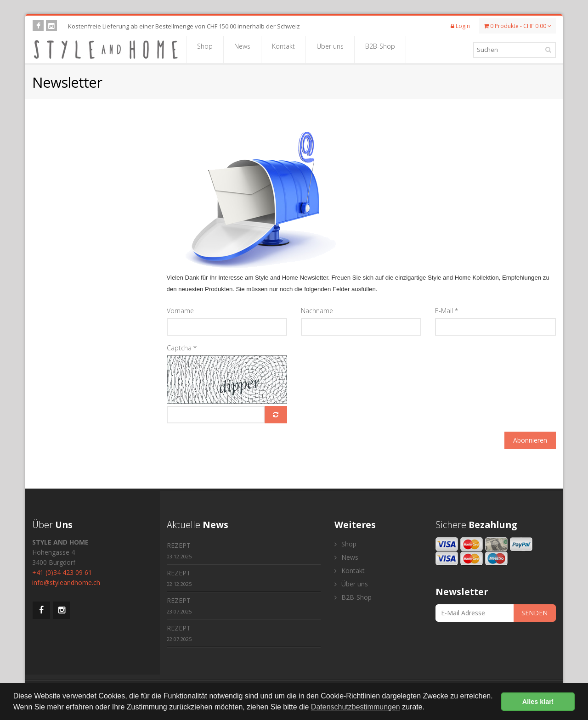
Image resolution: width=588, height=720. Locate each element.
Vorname (180, 311)
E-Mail (447, 311)
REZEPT (179, 550)
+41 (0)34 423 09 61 (62, 572)
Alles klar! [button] (538, 702)
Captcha (182, 348)
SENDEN (534, 613)
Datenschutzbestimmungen (356, 707)
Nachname (317, 311)
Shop (205, 49)
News (242, 49)
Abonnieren (530, 440)
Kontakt (283, 49)
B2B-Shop (380, 49)
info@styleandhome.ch (66, 582)
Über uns (330, 49)
